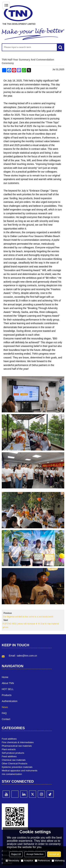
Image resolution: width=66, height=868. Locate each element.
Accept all (54, 854)
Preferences (42, 861)
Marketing (58, 861)
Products (7, 695)
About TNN (8, 683)
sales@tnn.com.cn (27, 656)
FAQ (4, 713)
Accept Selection (35, 854)
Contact (6, 719)
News (5, 707)
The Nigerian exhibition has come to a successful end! (28, 617)
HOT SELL (8, 689)
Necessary (12, 861)
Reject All (16, 854)
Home (5, 677)
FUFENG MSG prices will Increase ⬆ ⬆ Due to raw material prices (31, 625)
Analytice (27, 861)
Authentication (10, 701)
